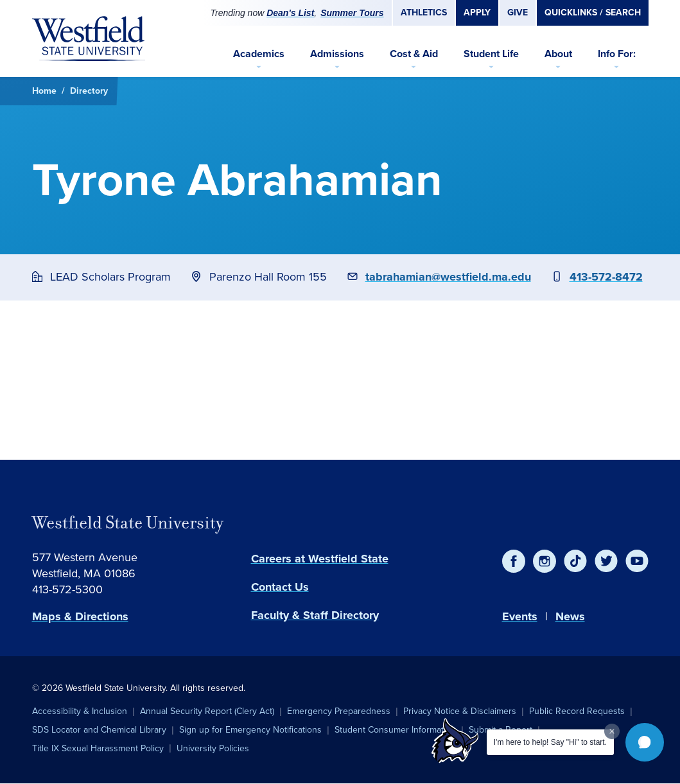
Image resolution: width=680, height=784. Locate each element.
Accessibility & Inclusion (80, 711)
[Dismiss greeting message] (612, 731)
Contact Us (280, 587)
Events (520, 616)
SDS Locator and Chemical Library (99, 730)
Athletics (424, 13)
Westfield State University (128, 523)
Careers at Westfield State (320, 559)
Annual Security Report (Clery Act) (207, 711)
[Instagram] (545, 561)
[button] (645, 742)
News (570, 616)
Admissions (337, 54)
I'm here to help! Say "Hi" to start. (550, 742)
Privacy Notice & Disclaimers (460, 711)
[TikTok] (575, 561)
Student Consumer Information (395, 730)
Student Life (491, 54)
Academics (259, 54)
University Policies (213, 748)
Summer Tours (352, 13)
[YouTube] (637, 561)
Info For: (617, 54)
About (558, 54)
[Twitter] (606, 561)
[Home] (89, 39)
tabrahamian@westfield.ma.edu (448, 277)
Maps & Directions (80, 616)
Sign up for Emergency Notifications (250, 730)
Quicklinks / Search (593, 13)
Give (518, 13)
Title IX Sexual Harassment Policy (98, 748)
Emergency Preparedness (339, 711)
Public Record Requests (577, 711)
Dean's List (290, 13)
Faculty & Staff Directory (315, 615)
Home (44, 91)
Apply (477, 13)
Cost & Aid (414, 54)
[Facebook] (514, 561)
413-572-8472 (606, 277)
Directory (89, 91)
